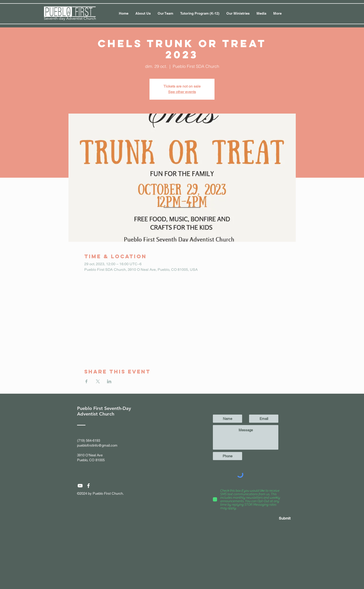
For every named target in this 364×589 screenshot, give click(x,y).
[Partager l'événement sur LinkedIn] (109, 381)
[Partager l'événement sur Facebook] (86, 381)
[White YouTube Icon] (80, 486)
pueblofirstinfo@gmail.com (97, 445)
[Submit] (274, 519)
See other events (182, 92)
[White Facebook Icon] (88, 486)
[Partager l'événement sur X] (98, 381)
